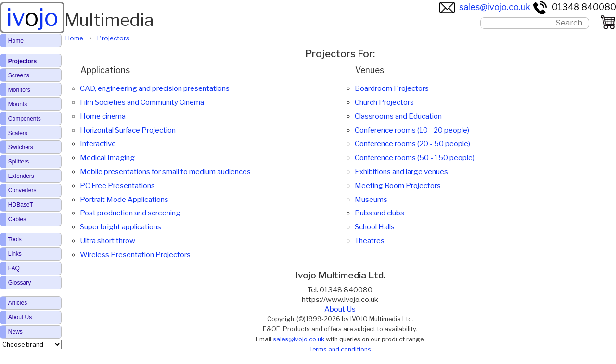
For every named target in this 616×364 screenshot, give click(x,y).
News (15, 332)
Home (16, 41)
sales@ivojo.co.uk (485, 7)
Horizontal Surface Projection (128, 130)
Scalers (18, 133)
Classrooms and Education (398, 116)
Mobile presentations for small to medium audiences (165, 172)
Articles (18, 303)
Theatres (370, 241)
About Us (340, 309)
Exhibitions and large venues (401, 172)
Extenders (21, 176)
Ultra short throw (108, 241)
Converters (22, 190)
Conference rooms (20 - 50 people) (412, 144)
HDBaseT (21, 205)
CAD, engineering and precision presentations (155, 88)
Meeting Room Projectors (398, 186)
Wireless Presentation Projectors (135, 255)
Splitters (19, 162)
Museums (371, 200)
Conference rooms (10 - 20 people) (412, 130)
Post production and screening (130, 213)
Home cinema (103, 116)
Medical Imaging (107, 158)
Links (15, 254)
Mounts (18, 104)
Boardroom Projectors (392, 88)
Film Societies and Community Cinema (142, 102)
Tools (15, 239)
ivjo (32, 17)
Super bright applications (121, 227)
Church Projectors (384, 102)
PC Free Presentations (117, 186)
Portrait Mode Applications (124, 200)
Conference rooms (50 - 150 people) (415, 158)
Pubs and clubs (379, 213)
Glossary (19, 283)
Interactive (98, 144)
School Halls (375, 227)
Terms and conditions (340, 349)
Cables (17, 219)
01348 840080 (574, 7)
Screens (19, 75)
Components (25, 119)
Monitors (19, 90)
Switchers (21, 147)
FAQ (14, 268)
